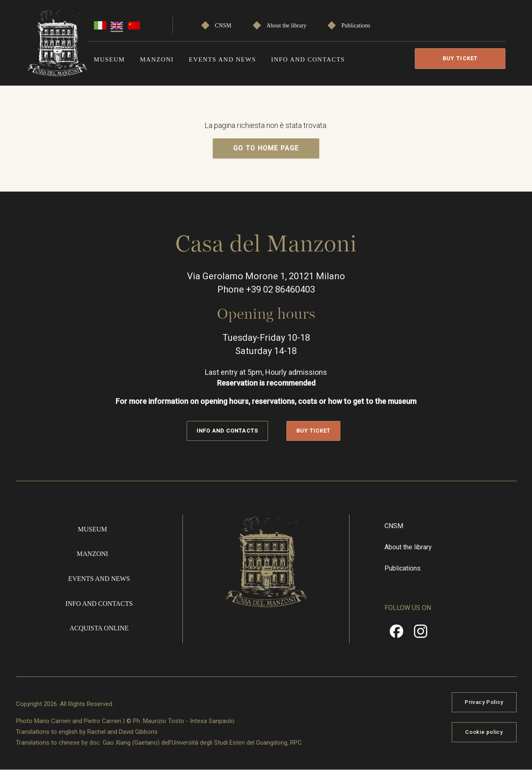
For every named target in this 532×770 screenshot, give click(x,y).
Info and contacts (308, 59)
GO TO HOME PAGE (266, 148)
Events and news (222, 59)
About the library (286, 26)
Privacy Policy (484, 702)
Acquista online (99, 628)
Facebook (397, 634)
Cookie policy (484, 732)
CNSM (223, 26)
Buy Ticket (460, 58)
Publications (356, 26)
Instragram (421, 634)
